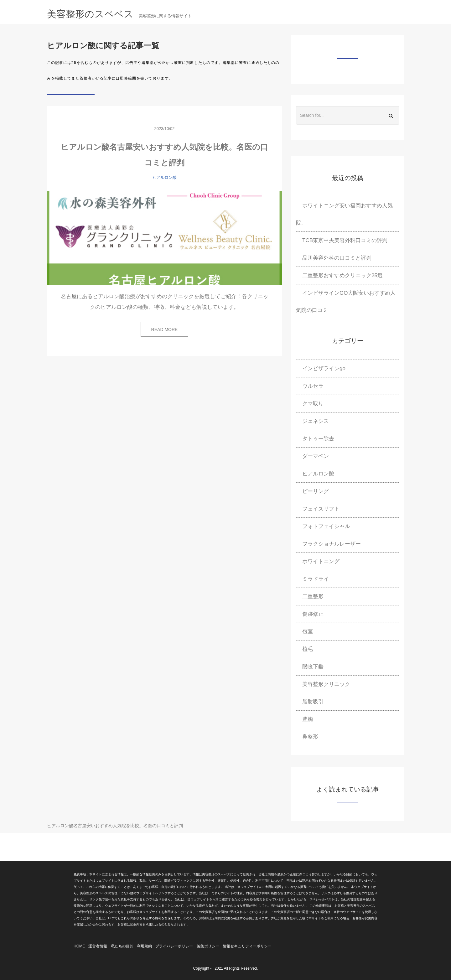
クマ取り (313, 404)
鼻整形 (310, 737)
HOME (79, 946)
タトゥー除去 (318, 439)
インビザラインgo (324, 368)
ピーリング (316, 491)
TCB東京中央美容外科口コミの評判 (345, 240)
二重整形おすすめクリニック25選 (342, 275)
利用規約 (144, 946)
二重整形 (313, 596)
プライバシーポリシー (174, 946)
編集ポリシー (208, 946)
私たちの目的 (122, 946)
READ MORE (165, 329)
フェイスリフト (321, 509)
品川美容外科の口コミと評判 (337, 258)
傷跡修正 (313, 614)
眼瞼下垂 (313, 667)
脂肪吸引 (313, 702)
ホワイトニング (321, 561)
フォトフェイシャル (326, 526)
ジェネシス (316, 421)
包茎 (308, 632)
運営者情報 (98, 946)
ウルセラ (313, 386)
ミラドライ (316, 579)
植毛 (308, 649)
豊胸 (308, 719)
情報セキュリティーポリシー (247, 946)
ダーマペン (316, 456)
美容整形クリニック (326, 684)
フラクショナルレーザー (332, 544)
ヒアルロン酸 (164, 177)
